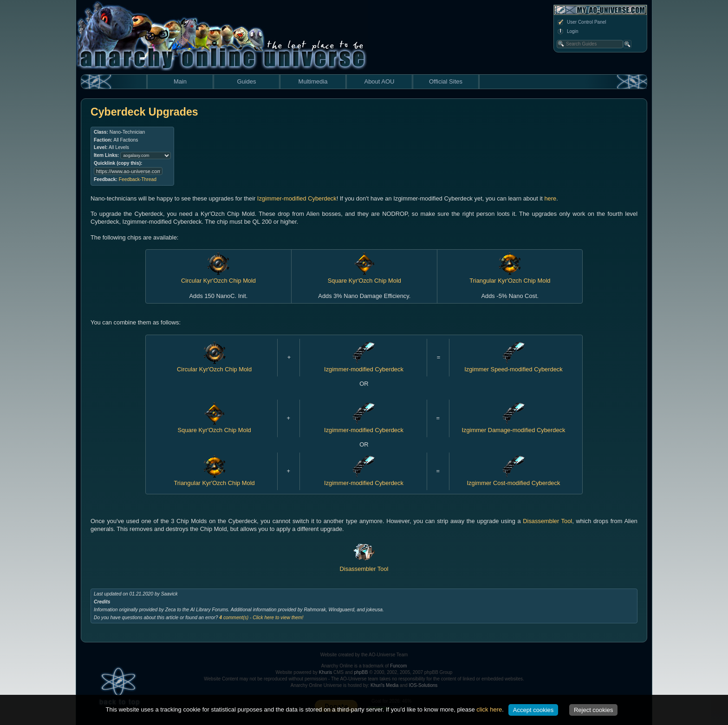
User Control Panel (581, 22)
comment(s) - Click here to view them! (261, 618)
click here (489, 709)
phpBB (361, 672)
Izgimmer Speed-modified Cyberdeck (513, 366)
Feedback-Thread (138, 179)
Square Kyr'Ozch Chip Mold (214, 427)
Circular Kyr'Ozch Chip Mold (214, 366)
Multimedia (313, 81)
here (550, 198)
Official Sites (446, 81)
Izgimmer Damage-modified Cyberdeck (513, 427)
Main (180, 81)
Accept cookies (533, 710)
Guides (246, 81)
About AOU (379, 81)
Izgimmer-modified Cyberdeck (297, 198)
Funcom (398, 666)
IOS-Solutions (423, 685)
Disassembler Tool (547, 521)
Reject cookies (594, 710)
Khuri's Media (384, 685)
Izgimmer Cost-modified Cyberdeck (514, 479)
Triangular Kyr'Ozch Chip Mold (214, 479)
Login (567, 32)
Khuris (325, 672)
